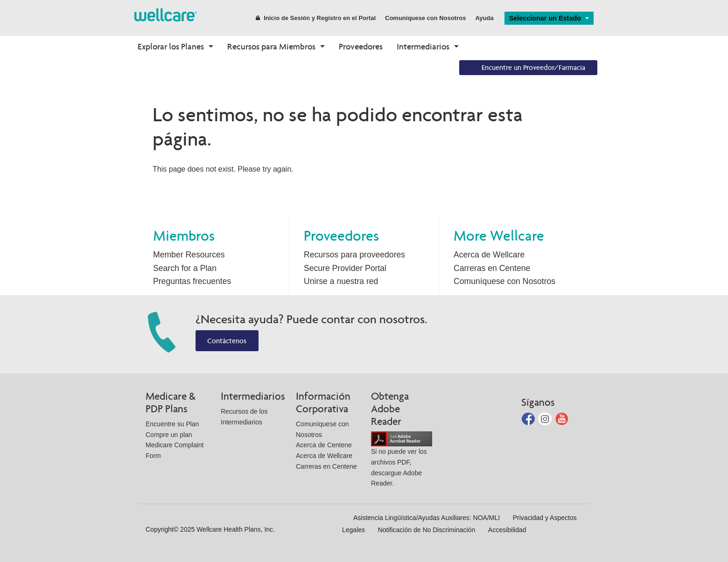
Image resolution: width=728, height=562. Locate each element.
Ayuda (484, 18)
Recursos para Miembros (271, 46)
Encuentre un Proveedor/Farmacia (533, 67)
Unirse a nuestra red (341, 281)
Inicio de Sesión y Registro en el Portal (316, 18)
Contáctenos (227, 341)
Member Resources (189, 255)
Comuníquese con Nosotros (425, 18)
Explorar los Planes (171, 46)
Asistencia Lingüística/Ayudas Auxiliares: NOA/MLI (427, 518)
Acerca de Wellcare (489, 255)
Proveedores (361, 46)
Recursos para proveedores (354, 255)
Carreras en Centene (492, 268)
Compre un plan (169, 435)
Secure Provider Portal (345, 268)
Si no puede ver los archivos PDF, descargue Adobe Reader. (402, 461)
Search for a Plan (185, 268)
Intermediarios (423, 46)
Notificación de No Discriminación (427, 530)
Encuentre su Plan (172, 424)
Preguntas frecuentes (192, 281)
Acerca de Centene (324, 445)
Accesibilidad (507, 530)
